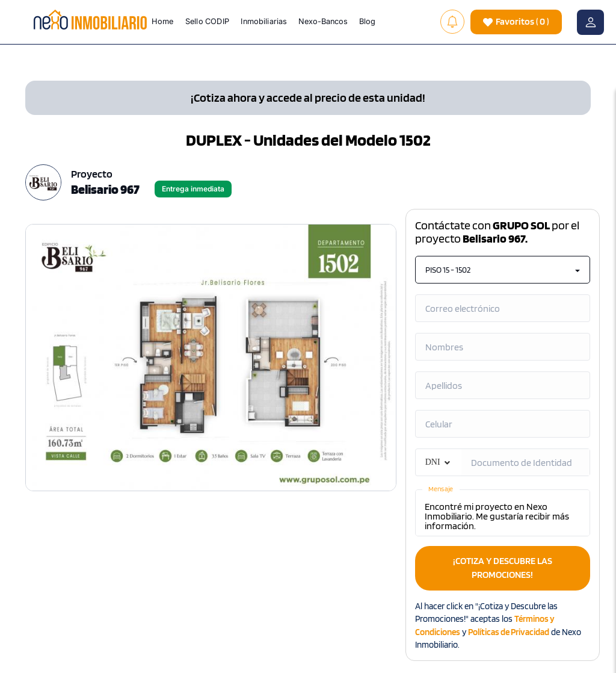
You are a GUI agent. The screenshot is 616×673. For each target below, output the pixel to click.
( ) (516, 22)
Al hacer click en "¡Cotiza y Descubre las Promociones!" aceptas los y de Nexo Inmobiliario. (498, 625)
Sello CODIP (207, 21)
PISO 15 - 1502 (503, 270)
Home (163, 21)
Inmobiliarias (264, 21)
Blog (368, 21)
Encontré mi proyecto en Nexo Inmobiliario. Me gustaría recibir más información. (503, 513)
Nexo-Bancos (323, 21)
